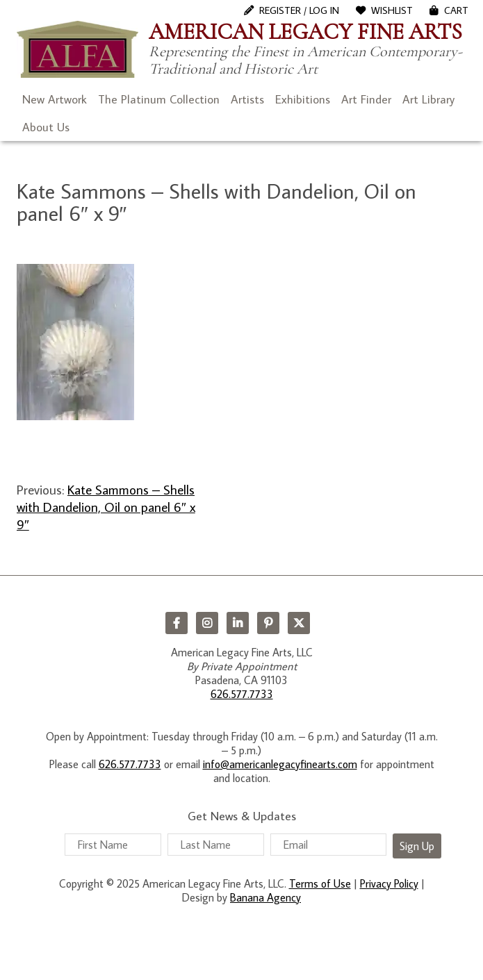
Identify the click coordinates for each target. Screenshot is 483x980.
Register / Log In (299, 10)
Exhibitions (303, 99)
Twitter (299, 623)
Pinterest (268, 623)
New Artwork (55, 99)
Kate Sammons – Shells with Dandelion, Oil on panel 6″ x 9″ (106, 507)
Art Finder (366, 99)
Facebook (177, 623)
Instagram (207, 623)
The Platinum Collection (159, 99)
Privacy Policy (389, 883)
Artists (247, 99)
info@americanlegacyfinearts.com (280, 764)
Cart (456, 10)
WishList (392, 10)
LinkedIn (238, 623)
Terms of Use (320, 883)
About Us (46, 127)
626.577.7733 (242, 694)
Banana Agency (265, 897)
